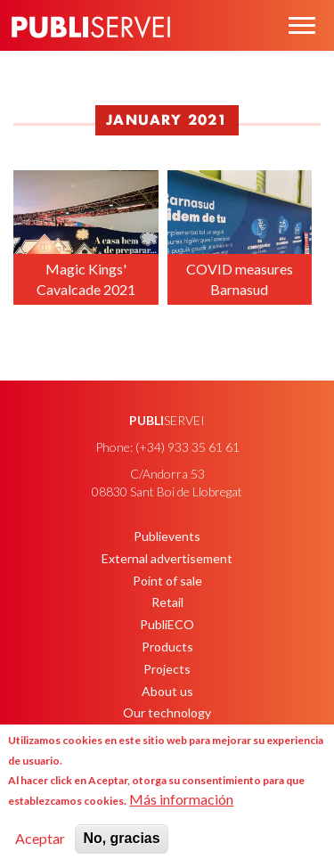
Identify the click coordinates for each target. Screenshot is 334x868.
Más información (181, 799)
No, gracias (121, 838)
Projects (167, 669)
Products (167, 647)
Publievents (167, 536)
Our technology (167, 712)
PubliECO (167, 624)
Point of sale (167, 581)
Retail (167, 602)
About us (167, 691)
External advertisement (167, 558)
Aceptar (40, 838)
